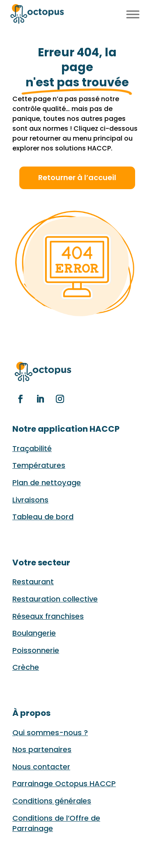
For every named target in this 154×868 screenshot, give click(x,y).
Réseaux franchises (48, 616)
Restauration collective (55, 599)
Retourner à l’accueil (77, 177)
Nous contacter (41, 767)
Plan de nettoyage (47, 483)
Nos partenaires (42, 749)
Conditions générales (52, 801)
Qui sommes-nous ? (50, 733)
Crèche (26, 667)
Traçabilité (32, 448)
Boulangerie (34, 633)
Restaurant (33, 582)
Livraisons (30, 500)
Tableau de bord (43, 517)
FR (105, 13)
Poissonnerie (36, 650)
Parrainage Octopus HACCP (64, 784)
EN (115, 13)
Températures (39, 465)
